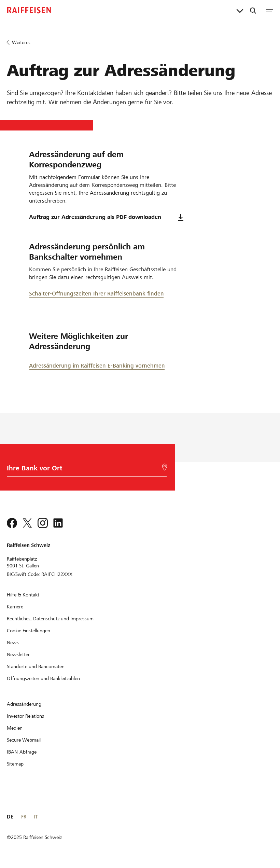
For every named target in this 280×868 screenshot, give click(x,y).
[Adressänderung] (24, 704)
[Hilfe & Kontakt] (23, 595)
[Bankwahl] (86, 470)
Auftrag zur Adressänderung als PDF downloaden (107, 217)
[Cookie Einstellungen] (29, 631)
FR (24, 817)
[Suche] (253, 10)
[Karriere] (15, 607)
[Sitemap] (15, 764)
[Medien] (15, 728)
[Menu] (269, 10)
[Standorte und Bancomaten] (36, 666)
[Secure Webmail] (24, 740)
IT (36, 817)
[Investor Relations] (25, 716)
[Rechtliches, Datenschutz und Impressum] (50, 619)
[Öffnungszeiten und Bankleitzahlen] (43, 678)
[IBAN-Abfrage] (22, 752)
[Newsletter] (18, 655)
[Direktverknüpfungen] (240, 10)
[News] (13, 643)
